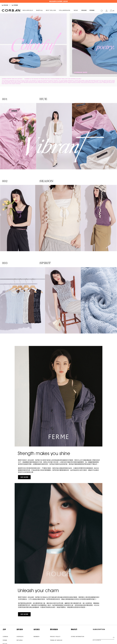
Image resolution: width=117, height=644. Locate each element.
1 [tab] (115, 69)
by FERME (15, 5)
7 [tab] (115, 80)
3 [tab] (115, 73)
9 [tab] (115, 84)
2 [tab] (115, 71)
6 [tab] (115, 78)
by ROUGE (5, 5)
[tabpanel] (58, 50)
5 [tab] (115, 76)
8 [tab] (115, 82)
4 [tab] (115, 75)
